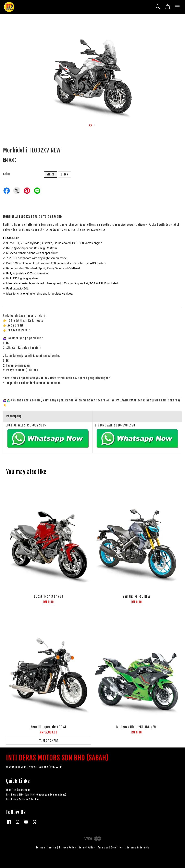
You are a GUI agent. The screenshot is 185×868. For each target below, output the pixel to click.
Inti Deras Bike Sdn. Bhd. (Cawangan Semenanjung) (36, 795)
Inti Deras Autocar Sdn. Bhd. (23, 799)
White (51, 174)
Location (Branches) (18, 790)
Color (7, 174)
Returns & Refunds (138, 848)
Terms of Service (46, 848)
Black (65, 174)
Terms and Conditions (111, 848)
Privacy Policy (67, 848)
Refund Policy (87, 848)
